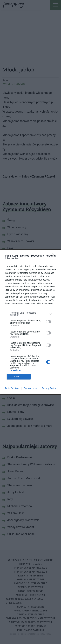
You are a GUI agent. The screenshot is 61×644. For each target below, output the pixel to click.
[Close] (55, 256)
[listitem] (30, 314)
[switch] (48, 322)
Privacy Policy (49, 388)
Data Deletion (12, 388)
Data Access (30, 388)
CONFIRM (19, 377)
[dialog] (30, 322)
